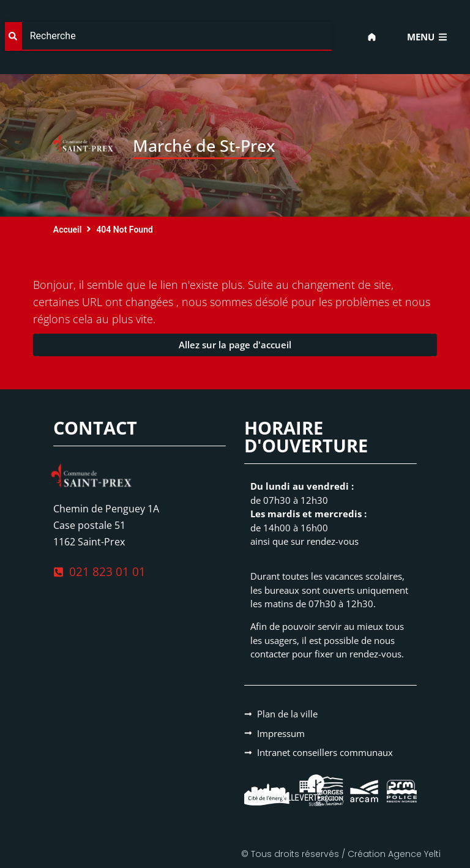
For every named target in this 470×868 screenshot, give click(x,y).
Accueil (68, 230)
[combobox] (168, 36)
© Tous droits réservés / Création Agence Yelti (341, 854)
